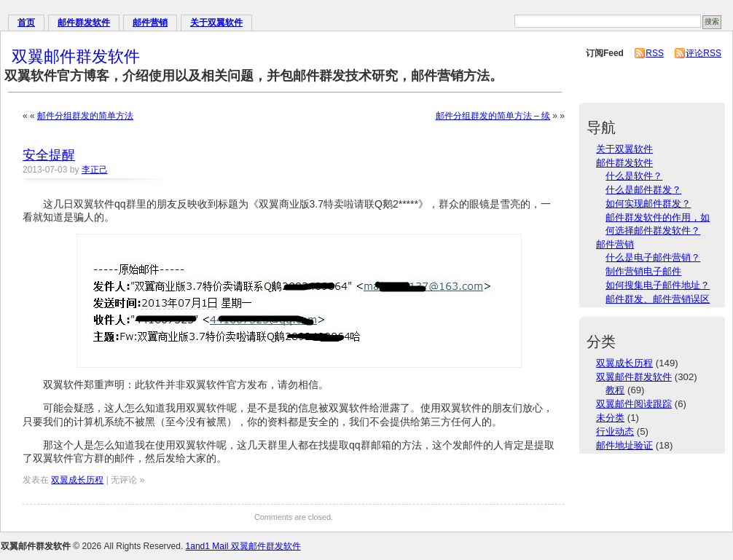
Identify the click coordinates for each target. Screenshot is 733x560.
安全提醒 (49, 155)
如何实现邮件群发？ (648, 204)
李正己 (95, 170)
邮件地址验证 (624, 445)
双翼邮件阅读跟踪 (634, 404)
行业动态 (615, 431)
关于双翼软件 (216, 23)
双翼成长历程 (77, 480)
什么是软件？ (634, 176)
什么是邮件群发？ (643, 190)
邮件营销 (150, 23)
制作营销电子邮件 (643, 271)
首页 (26, 23)
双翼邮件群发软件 (76, 56)
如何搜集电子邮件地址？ (658, 285)
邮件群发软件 (84, 23)
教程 (615, 390)
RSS (655, 53)
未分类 (610, 418)
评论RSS (703, 53)
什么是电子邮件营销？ (653, 257)
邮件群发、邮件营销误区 (658, 299)
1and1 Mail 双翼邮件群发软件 (243, 546)
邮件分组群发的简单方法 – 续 (493, 116)
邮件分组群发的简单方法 (85, 116)
